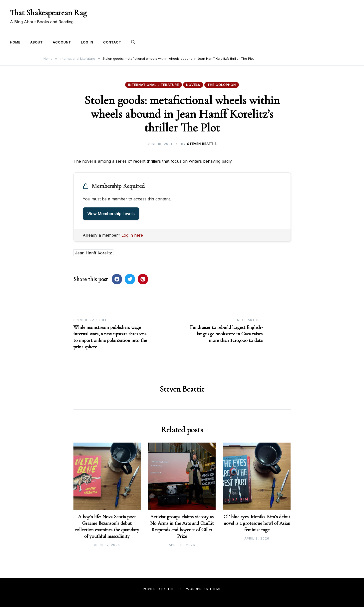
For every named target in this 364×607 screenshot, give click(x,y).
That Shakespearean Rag (48, 13)
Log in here (132, 235)
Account (62, 42)
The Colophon (222, 85)
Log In (87, 42)
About (36, 42)
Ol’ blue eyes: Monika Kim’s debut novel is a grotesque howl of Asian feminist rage (257, 523)
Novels (193, 85)
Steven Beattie (202, 144)
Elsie (180, 589)
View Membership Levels (111, 214)
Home (15, 42)
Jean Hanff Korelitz (93, 253)
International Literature (154, 85)
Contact (112, 42)
